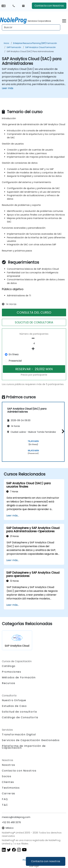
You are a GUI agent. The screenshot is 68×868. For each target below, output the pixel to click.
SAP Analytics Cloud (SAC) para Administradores (30, 51)
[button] (62, 431)
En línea (14, 354)
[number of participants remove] (34, 338)
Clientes (8, 782)
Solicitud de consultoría (19, 712)
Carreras (9, 793)
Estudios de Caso (14, 706)
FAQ (5, 799)
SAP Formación (14, 47)
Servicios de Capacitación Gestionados (31, 740)
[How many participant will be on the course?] (34, 344)
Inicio (6, 43)
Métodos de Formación (19, 677)
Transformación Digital (19, 735)
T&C (5, 805)
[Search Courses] (31, 27)
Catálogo (9, 666)
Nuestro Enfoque (14, 700)
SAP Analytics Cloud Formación (40, 47)
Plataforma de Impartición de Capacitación (24, 747)
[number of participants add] (34, 349)
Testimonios (11, 788)
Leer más (8, 88)
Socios (7, 776)
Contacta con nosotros (46, 861)
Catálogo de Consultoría (20, 717)
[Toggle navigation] (64, 20)
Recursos (9, 683)
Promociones (12, 672)
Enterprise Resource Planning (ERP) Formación (35, 43)
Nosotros (9, 765)
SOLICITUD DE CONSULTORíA (34, 322)
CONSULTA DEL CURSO (34, 312)
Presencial (15, 361)
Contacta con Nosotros (49, 6)
